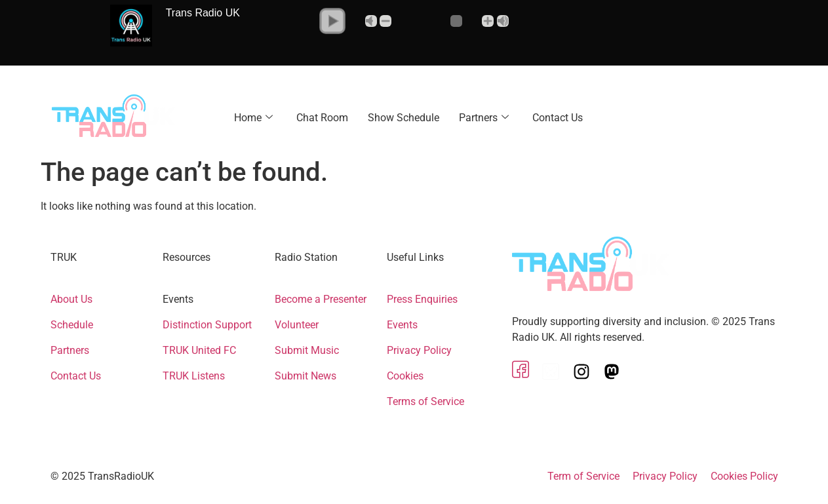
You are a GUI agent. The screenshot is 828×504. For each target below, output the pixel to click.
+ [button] (488, 21)
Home (253, 118)
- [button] (385, 21)
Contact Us (558, 118)
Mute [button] (371, 21)
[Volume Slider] (437, 21)
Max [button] (503, 21)
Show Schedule (404, 118)
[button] (332, 21)
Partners (484, 118)
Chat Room (322, 118)
